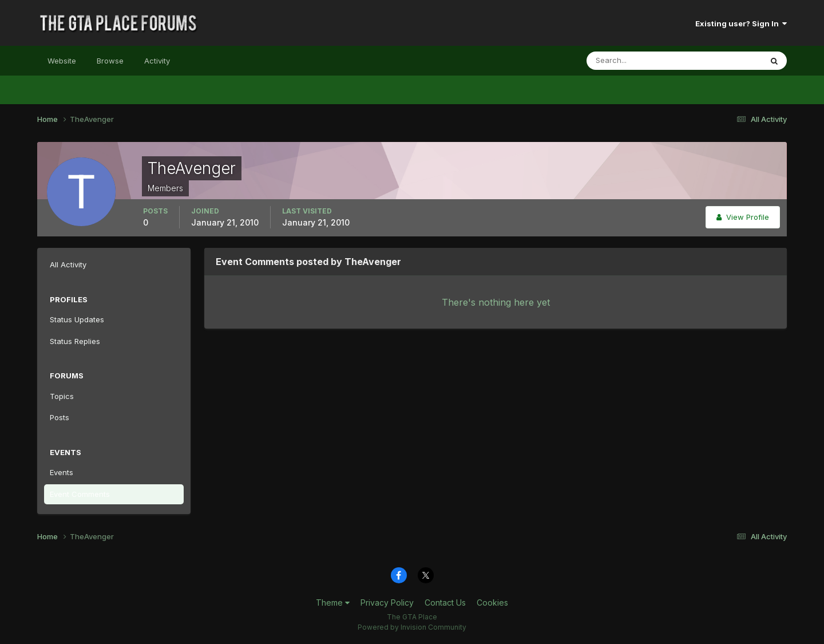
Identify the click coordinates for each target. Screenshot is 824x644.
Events (62, 472)
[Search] (637, 61)
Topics (62, 396)
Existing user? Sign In (741, 23)
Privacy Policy (387, 602)
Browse (110, 61)
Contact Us (445, 602)
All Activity (68, 264)
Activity (157, 61)
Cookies (492, 602)
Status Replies (75, 341)
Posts (60, 417)
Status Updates (77, 319)
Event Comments (80, 494)
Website (62, 61)
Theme (333, 602)
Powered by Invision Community (412, 627)
